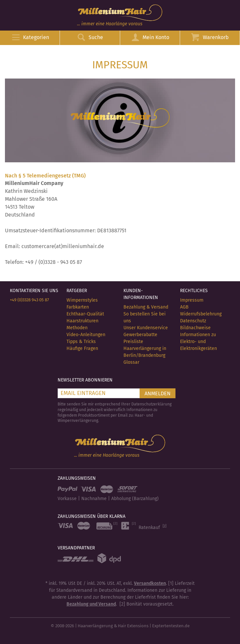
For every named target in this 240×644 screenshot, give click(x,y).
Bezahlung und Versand (91, 604)
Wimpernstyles (82, 300)
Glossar (131, 362)
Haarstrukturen (82, 321)
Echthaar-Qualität (85, 314)
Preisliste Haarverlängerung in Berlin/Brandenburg (145, 348)
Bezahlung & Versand (146, 307)
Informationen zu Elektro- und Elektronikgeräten (199, 342)
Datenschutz (193, 321)
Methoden (77, 328)
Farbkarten (78, 307)
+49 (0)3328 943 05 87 (29, 300)
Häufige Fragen (82, 348)
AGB (184, 307)
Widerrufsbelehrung (201, 314)
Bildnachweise (195, 328)
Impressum (192, 300)
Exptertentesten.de (171, 626)
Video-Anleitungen (86, 335)
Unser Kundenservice (146, 328)
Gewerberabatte (140, 335)
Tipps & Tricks (81, 342)
